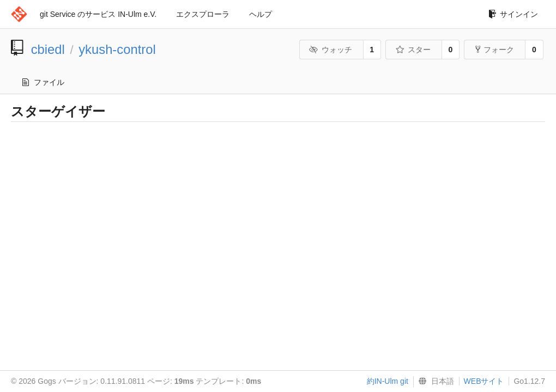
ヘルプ (261, 14)
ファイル (43, 82)
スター (413, 50)
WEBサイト (484, 381)
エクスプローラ (203, 14)
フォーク (495, 50)
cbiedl (48, 49)
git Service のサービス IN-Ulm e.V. (98, 14)
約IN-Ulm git (388, 381)
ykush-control (117, 49)
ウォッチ (331, 50)
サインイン (513, 14)
